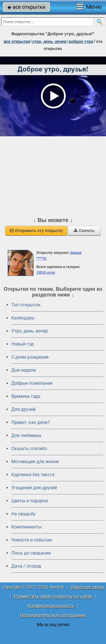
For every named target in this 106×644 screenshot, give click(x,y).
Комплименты (26, 527)
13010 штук (46, 273)
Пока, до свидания (31, 553)
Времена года (26, 396)
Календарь (23, 318)
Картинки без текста (33, 475)
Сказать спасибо (29, 448)
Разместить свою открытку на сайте (53, 596)
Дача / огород (26, 566)
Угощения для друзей (34, 488)
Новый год (22, 344)
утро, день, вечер (49, 41)
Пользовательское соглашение (53, 615)
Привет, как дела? (31, 422)
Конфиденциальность (51, 606)
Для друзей (23, 409)
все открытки (26, 7)
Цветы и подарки (30, 501)
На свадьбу (23, 514)
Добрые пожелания (32, 383)
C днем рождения (30, 357)
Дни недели (24, 370)
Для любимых (26, 435)
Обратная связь (88, 587)
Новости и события (32, 540)
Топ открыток (26, 305)
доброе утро (81, 41)
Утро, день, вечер (30, 331)
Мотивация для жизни (35, 462)
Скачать (84, 231)
